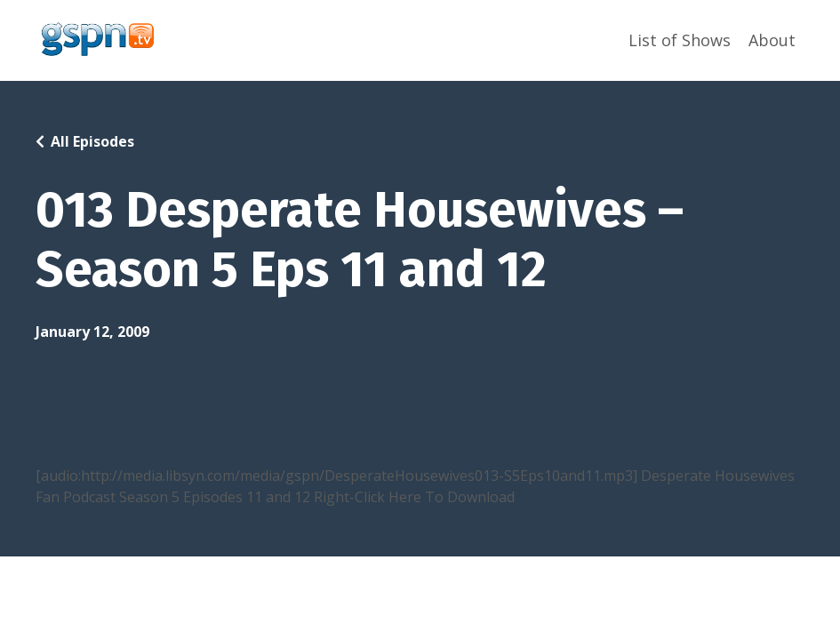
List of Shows (680, 40)
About (772, 40)
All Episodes (92, 141)
